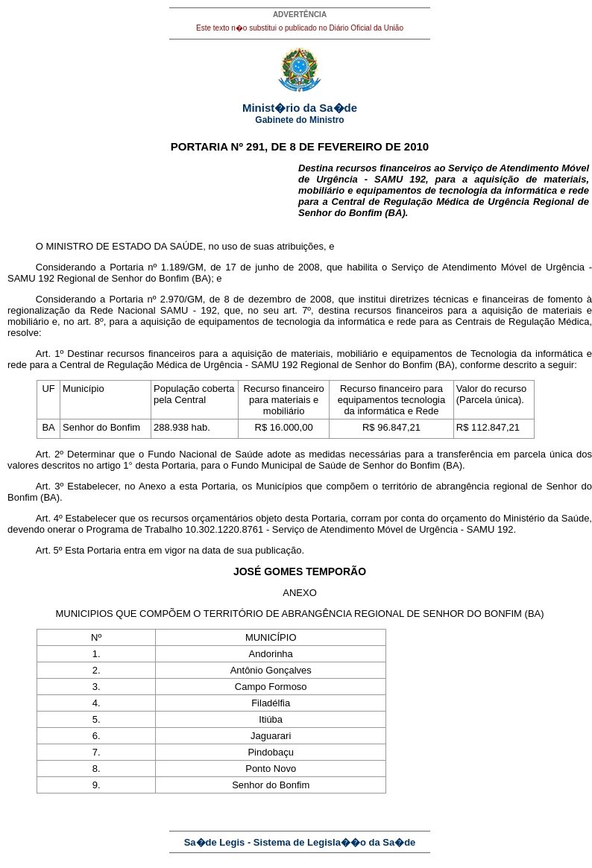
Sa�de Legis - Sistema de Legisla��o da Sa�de (300, 842)
